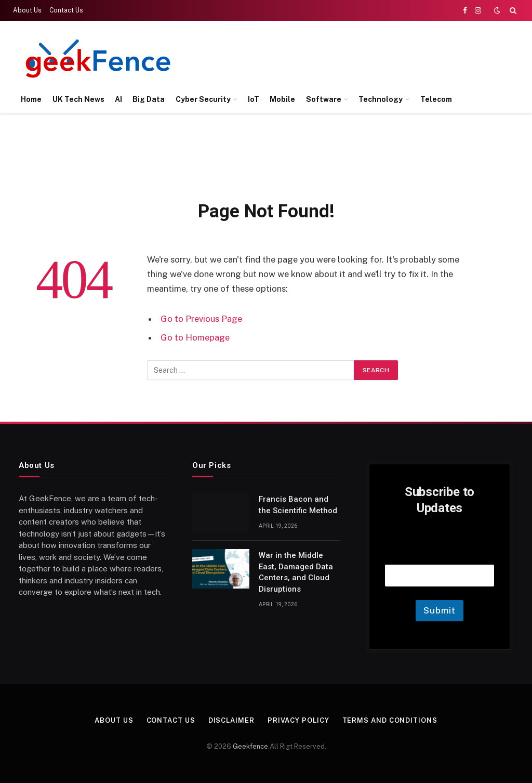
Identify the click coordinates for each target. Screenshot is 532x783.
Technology (381, 99)
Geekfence (250, 746)
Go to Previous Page (201, 319)
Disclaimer (231, 720)
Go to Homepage (195, 337)
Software (324, 99)
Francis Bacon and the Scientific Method (298, 505)
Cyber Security (203, 99)
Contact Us (66, 10)
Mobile (282, 99)
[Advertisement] (327, 57)
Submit (439, 610)
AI (118, 99)
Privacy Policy (298, 720)
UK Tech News (78, 99)
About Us (27, 10)
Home (31, 99)
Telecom (436, 99)
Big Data (149, 99)
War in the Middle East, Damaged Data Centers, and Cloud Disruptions (296, 572)
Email (440, 551)
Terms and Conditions (390, 720)
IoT (254, 99)
